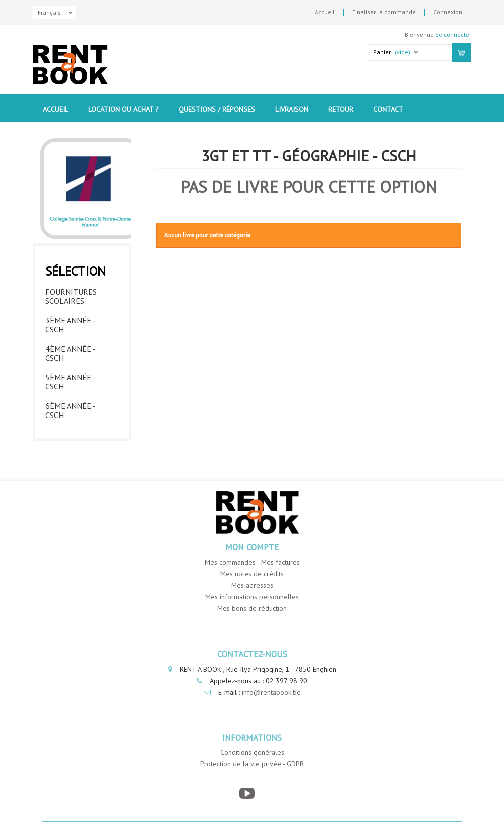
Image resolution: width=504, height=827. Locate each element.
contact (388, 109)
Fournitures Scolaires (71, 296)
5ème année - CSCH (70, 382)
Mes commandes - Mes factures (252, 562)
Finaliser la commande (384, 12)
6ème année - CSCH (70, 410)
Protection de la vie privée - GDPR (252, 764)
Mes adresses (252, 585)
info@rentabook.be (271, 692)
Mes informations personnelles (252, 597)
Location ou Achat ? (123, 109)
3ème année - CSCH (70, 325)
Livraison (292, 109)
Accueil (325, 12)
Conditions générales (252, 752)
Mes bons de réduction (252, 608)
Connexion (448, 12)
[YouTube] (247, 794)
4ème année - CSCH (70, 353)
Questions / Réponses (217, 109)
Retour (341, 109)
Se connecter (453, 34)
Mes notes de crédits (252, 574)
